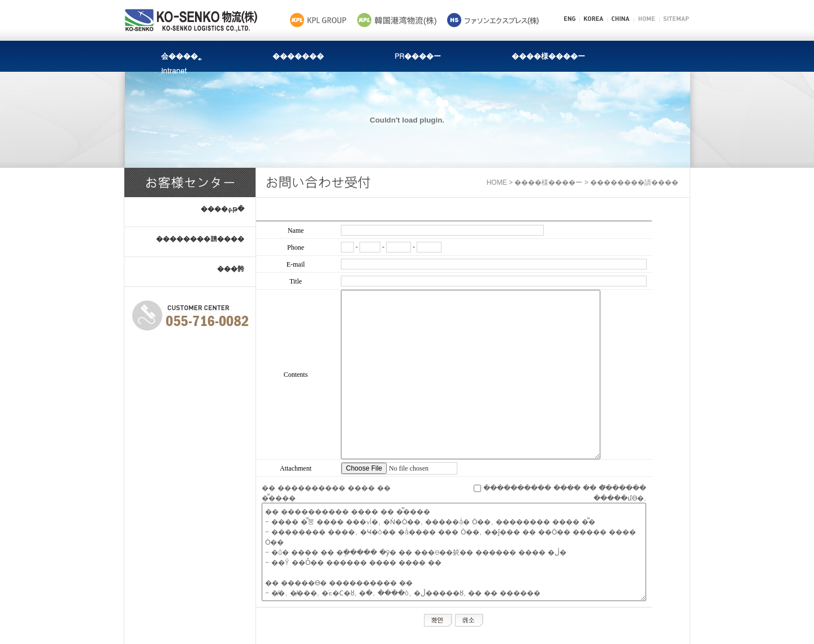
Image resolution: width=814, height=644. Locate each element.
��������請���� (200, 238)
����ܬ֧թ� (222, 208)
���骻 (231, 268)
